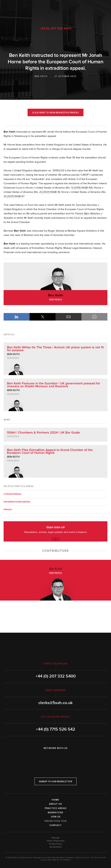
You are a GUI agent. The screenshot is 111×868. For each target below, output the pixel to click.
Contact (55, 825)
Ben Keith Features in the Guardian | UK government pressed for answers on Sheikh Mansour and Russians (54, 385)
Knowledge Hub (55, 821)
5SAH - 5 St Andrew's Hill (55, 11)
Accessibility (55, 847)
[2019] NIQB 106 (83, 188)
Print (94, 317)
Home (55, 800)
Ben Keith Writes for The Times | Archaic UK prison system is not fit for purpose (55, 349)
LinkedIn (17, 317)
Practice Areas (56, 808)
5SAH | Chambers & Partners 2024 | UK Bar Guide (43, 432)
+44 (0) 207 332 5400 (55, 28)
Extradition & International (17, 502)
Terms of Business (56, 841)
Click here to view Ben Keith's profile (55, 113)
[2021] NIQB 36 (51, 192)
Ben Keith (41, 76)
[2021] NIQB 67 (15, 196)
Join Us (56, 817)
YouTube (66, 758)
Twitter (55, 758)
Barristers (55, 813)
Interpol (8, 509)
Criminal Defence (12, 494)
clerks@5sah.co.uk (55, 703)
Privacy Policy (56, 844)
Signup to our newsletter (55, 782)
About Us (55, 804)
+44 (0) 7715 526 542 (55, 729)
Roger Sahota (56, 231)
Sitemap (55, 838)
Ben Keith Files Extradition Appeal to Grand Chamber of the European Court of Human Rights (50, 451)
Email (68, 317)
